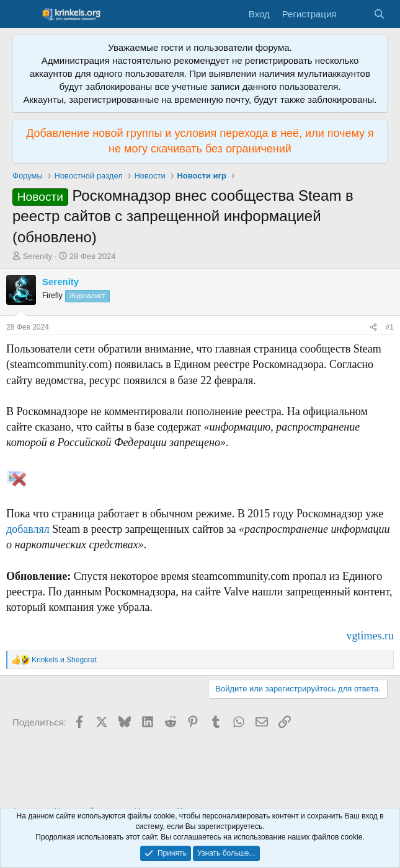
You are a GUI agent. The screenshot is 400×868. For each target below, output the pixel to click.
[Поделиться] (373, 327)
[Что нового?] (354, 14)
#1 (390, 327)
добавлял (28, 529)
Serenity (38, 256)
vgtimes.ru (371, 636)
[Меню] (23, 14)
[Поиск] (379, 14)
